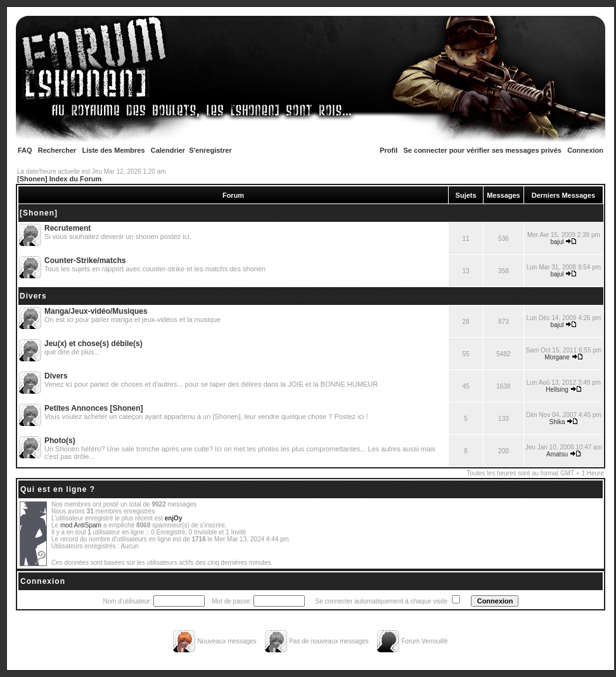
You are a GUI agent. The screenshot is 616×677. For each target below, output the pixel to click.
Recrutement (67, 228)
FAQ (25, 150)
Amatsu (557, 454)
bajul (557, 242)
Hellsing (557, 390)
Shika (557, 422)
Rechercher (57, 150)
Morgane (557, 357)
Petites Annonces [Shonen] (94, 408)
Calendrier (168, 150)
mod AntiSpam (81, 525)
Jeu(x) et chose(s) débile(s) (93, 344)
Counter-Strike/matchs (85, 261)
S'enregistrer (210, 150)
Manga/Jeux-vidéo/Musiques (96, 311)
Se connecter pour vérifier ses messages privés (483, 150)
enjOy (174, 518)
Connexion (585, 150)
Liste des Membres (114, 150)
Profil (388, 150)
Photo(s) (60, 441)
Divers (33, 296)
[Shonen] (39, 213)
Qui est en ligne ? (58, 489)
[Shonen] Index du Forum (59, 179)
